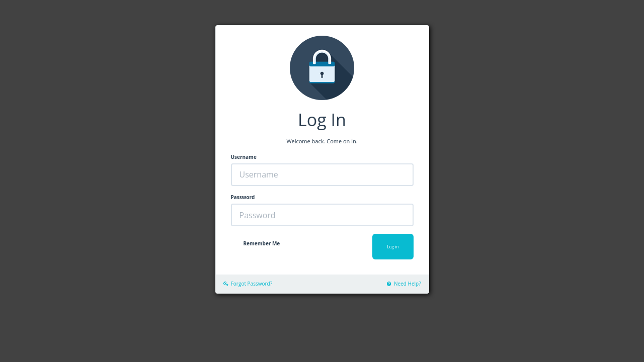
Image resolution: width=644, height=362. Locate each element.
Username (244, 157)
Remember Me (262, 243)
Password (243, 197)
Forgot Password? (248, 284)
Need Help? (404, 284)
